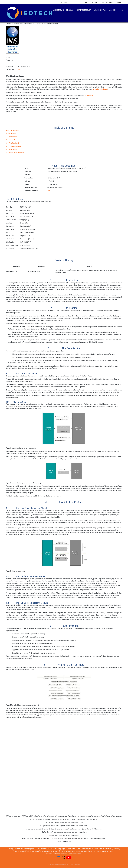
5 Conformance (12, 150)
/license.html (89, 96)
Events (78, 2)
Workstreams (58, 10)
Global (95, 2)
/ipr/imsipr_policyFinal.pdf (100, 89)
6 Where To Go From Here (15, 153)
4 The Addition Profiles (14, 146)
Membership (66, 2)
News (86, 2)
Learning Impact (100, 10)
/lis (19, 70)
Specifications (107, 2)
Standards (70, 10)
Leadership (113, 10)
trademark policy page (77, 854)
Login (119, 2)
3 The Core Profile (13, 143)
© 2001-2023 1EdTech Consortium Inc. (57, 865)
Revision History (11, 133)
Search (122, 10)
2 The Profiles (11, 140)
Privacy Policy (77, 865)
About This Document (12, 130)
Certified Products (84, 10)
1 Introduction (11, 137)
